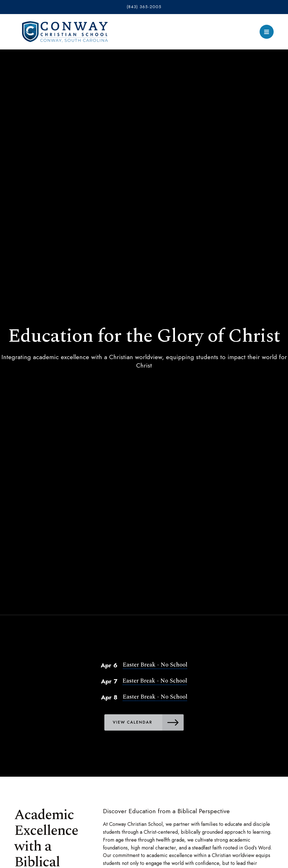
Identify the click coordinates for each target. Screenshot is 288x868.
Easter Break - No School (155, 665)
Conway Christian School (65, 32)
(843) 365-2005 (144, 7)
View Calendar (149, 723)
